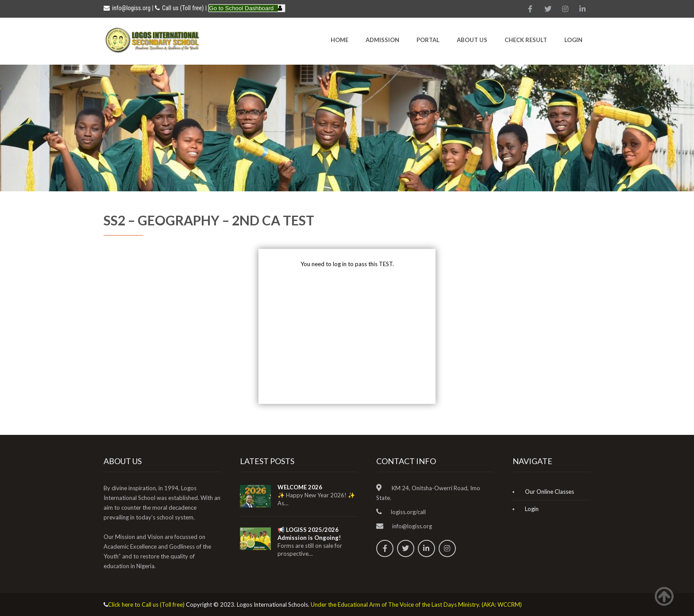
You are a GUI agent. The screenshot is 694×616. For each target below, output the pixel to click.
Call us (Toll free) (183, 8)
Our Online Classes (549, 492)
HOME (339, 40)
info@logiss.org (127, 8)
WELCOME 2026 (300, 487)
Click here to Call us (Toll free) (146, 604)
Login (573, 40)
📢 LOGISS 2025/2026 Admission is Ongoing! (309, 534)
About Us (472, 40)
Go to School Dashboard (241, 8)
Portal (428, 40)
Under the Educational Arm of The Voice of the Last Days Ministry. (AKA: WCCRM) (416, 604)
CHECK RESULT (526, 40)
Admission (382, 40)
